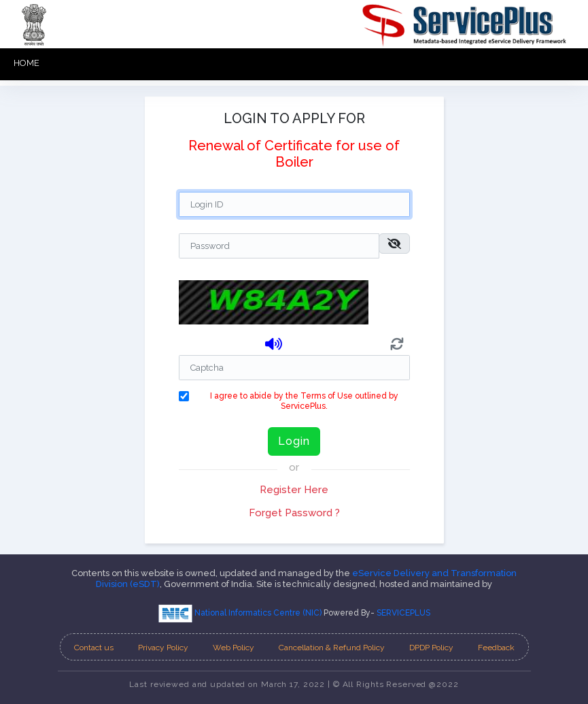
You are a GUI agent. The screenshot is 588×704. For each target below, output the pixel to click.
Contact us (94, 648)
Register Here (294, 490)
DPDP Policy (431, 648)
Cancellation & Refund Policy (332, 648)
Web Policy (234, 648)
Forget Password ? (294, 513)
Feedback (496, 648)
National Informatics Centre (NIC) (241, 613)
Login (294, 441)
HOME (27, 63)
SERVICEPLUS (403, 613)
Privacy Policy (163, 648)
